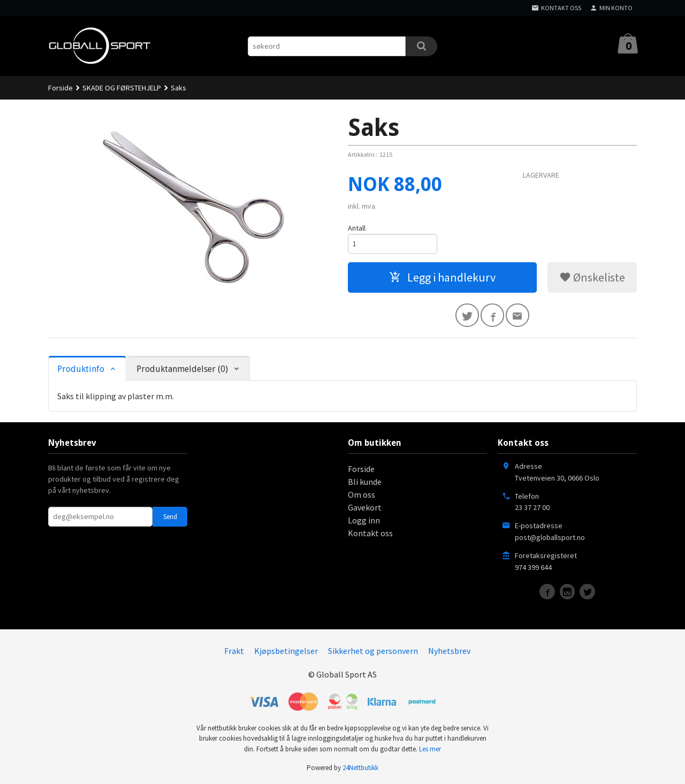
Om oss (361, 494)
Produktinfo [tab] (81, 369)
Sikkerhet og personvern (373, 651)
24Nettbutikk (360, 768)
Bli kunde (365, 482)
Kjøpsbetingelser (286, 651)
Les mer (430, 749)
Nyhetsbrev (449, 651)
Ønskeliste (592, 277)
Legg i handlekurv (442, 277)
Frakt (234, 651)
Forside (60, 88)
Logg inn (364, 520)
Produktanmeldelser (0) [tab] (182, 369)
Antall (357, 228)
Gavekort (365, 507)
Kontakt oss (370, 533)
